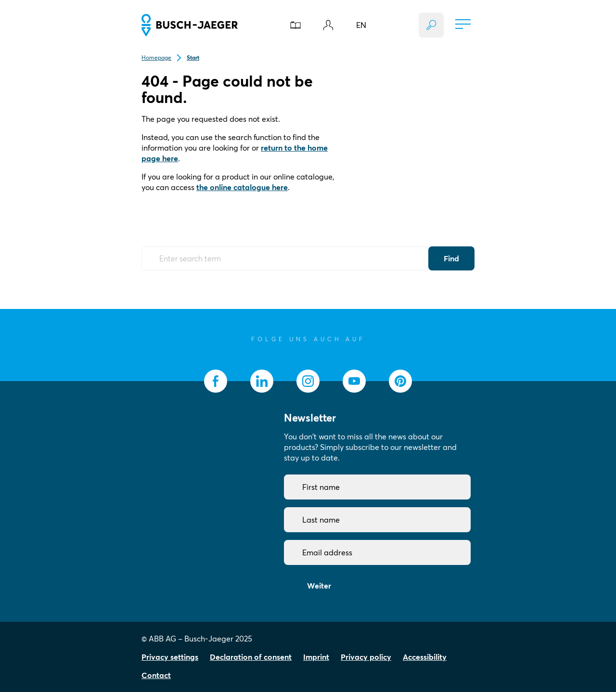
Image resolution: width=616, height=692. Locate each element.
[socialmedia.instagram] (308, 381)
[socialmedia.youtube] (354, 381)
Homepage (156, 58)
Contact (156, 675)
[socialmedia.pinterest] (400, 381)
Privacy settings (170, 657)
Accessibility (425, 657)
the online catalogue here (242, 187)
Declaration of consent (251, 657)
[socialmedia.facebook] (216, 381)
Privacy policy (366, 657)
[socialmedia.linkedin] (262, 381)
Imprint (316, 657)
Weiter (319, 586)
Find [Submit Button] (451, 258)
